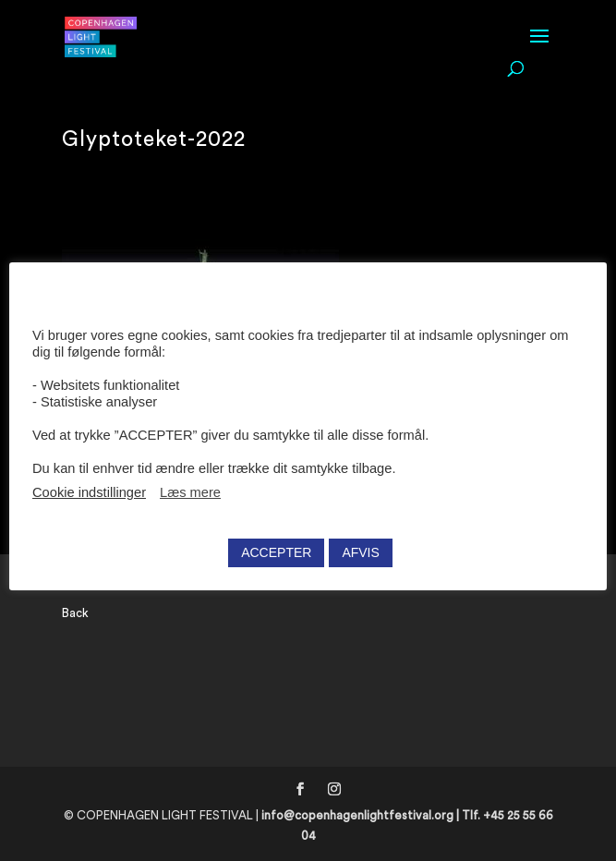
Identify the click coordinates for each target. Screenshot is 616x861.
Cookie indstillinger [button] (89, 492)
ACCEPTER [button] (276, 552)
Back (75, 613)
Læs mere (190, 492)
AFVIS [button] (360, 552)
